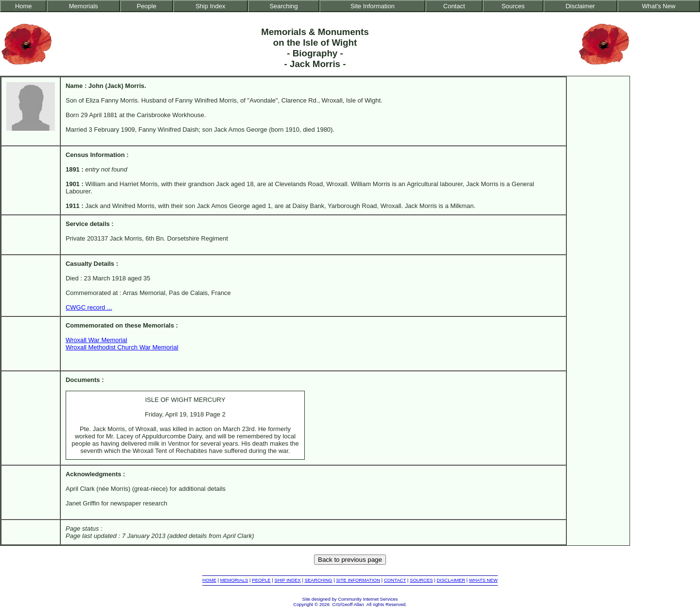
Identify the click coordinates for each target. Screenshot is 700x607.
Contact (454, 6)
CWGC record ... (89, 307)
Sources (513, 6)
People (146, 6)
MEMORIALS (234, 580)
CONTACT (395, 580)
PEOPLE (261, 580)
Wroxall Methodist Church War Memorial (122, 347)
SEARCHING (319, 580)
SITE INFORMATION (358, 580)
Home (24, 6)
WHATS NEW (483, 580)
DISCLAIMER (451, 580)
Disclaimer (580, 6)
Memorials (84, 6)
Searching (283, 6)
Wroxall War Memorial (96, 340)
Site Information (373, 6)
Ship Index (210, 6)
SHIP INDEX (288, 580)
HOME (209, 580)
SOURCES (421, 580)
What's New (659, 6)
